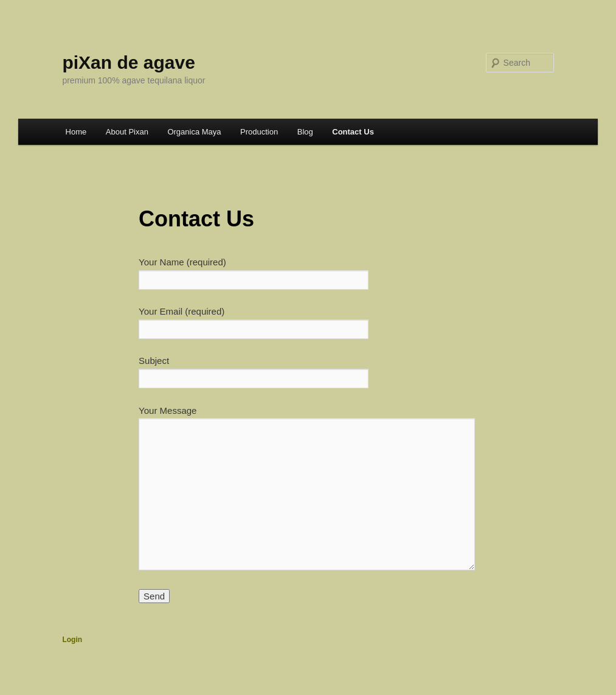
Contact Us (353, 132)
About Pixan (127, 132)
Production (259, 132)
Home (76, 132)
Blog (305, 132)
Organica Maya (194, 132)
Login (72, 640)
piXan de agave (128, 62)
